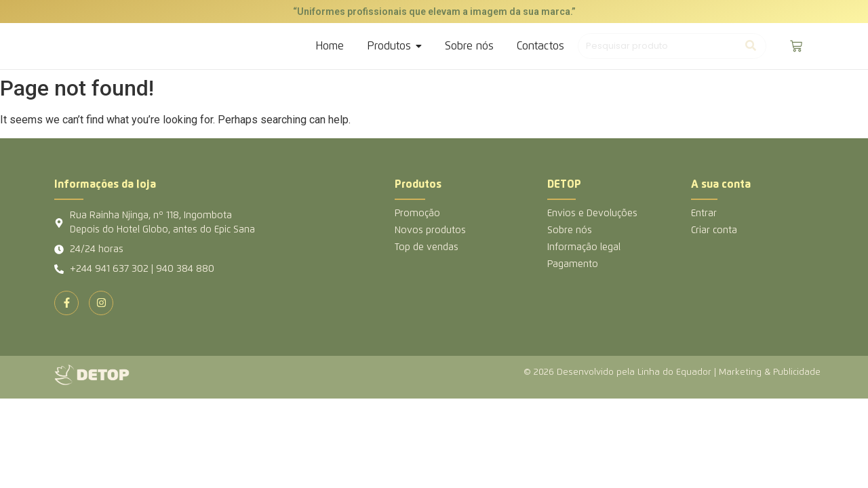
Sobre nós (570, 230)
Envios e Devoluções (592, 213)
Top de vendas (427, 247)
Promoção (417, 213)
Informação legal (584, 247)
